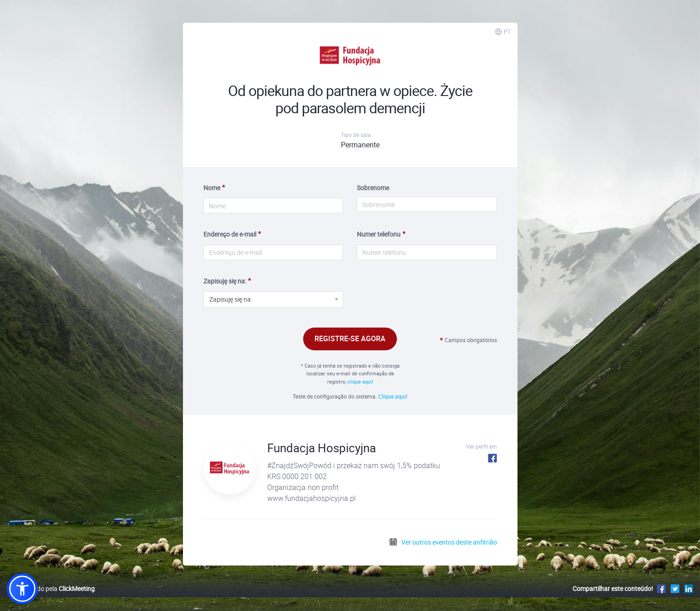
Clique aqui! (393, 396)
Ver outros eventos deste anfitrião (443, 542)
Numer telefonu (379, 234)
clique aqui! (360, 381)
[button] (22, 589)
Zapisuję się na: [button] (231, 299)
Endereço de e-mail (230, 234)
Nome (212, 188)
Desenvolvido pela (51, 588)
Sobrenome (373, 188)
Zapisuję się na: (225, 281)
